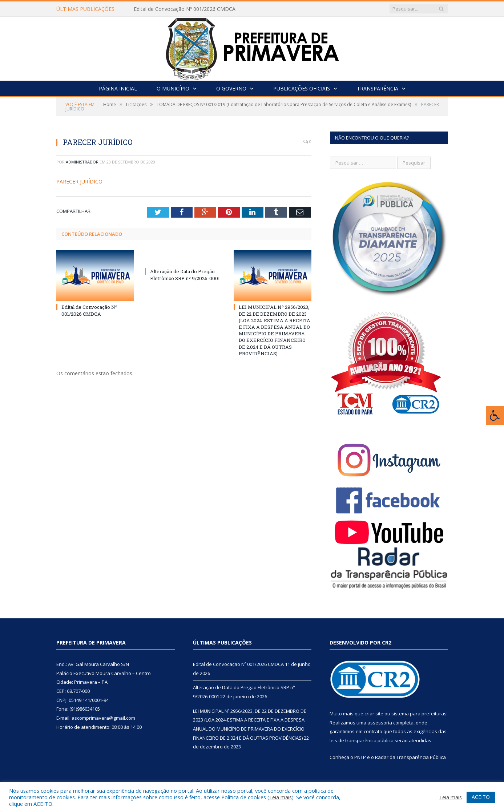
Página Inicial (118, 88)
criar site (374, 714)
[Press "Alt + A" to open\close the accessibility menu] (495, 415)
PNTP (360, 757)
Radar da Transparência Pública (410, 757)
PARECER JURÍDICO (79, 181)
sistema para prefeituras (419, 714)
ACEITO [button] (481, 797)
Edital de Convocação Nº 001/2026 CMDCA (185, 9)
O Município (173, 88)
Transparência (378, 88)
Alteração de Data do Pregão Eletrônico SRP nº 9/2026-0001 (185, 275)
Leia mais (281, 797)
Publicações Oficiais (302, 88)
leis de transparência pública (362, 740)
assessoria (380, 723)
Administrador (82, 162)
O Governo (231, 88)
